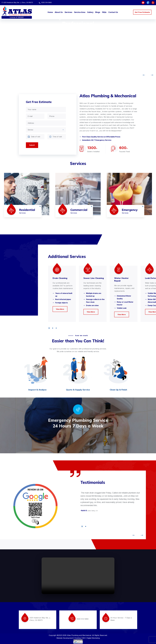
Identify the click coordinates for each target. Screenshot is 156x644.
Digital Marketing (93, 638)
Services (68, 12)
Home (50, 12)
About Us (59, 12)
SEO (84, 638)
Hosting (78, 638)
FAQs (104, 12)
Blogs (98, 12)
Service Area (80, 12)
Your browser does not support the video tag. (78, 576)
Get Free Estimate (142, 12)
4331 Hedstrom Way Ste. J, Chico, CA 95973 (17, 2)
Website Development (65, 638)
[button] (49, 328)
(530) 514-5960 (45, 3)
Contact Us (113, 12)
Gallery (90, 12)
